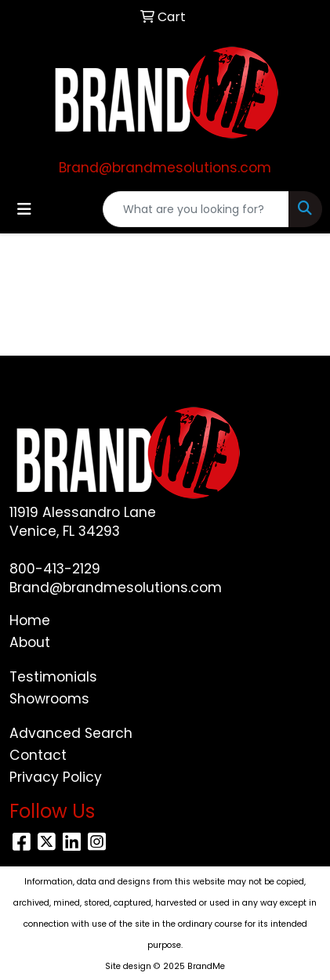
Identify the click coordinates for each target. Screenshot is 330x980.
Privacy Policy (56, 777)
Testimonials (53, 677)
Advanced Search (71, 733)
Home (30, 620)
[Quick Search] (196, 209)
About (30, 642)
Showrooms (49, 699)
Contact (38, 755)
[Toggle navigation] (24, 209)
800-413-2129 (55, 569)
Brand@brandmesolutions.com (165, 168)
